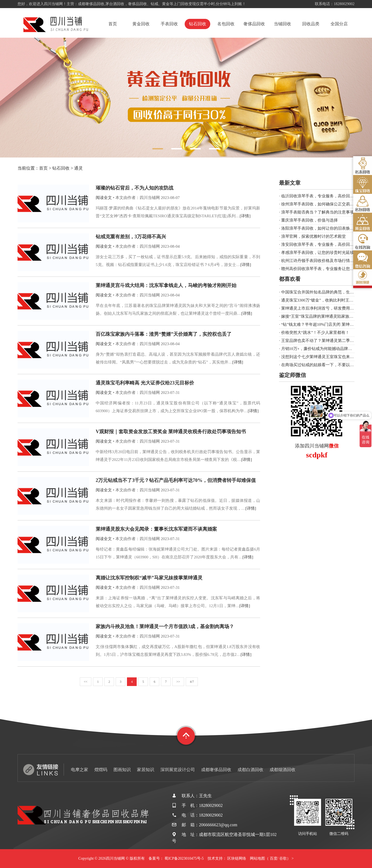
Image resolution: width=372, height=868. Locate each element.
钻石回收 (198, 24)
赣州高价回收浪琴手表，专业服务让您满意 (320, 269)
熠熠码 (101, 770)
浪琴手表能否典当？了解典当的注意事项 (318, 212)
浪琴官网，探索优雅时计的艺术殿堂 (314, 236)
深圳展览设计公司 (178, 770)
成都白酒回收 (250, 770)
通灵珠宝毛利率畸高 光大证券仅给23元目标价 (145, 383)
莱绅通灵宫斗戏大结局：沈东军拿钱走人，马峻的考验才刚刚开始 (166, 285)
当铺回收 (283, 24)
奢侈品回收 (254, 24)
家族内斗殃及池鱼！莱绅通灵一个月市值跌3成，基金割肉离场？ (165, 626)
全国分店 (339, 24)
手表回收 (169, 24)
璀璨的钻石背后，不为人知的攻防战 (135, 188)
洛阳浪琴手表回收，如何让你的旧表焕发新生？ (324, 228)
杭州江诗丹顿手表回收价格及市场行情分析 (320, 261)
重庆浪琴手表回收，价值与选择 (309, 220)
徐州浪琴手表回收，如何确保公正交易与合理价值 (326, 204)
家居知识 (146, 770)
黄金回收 (141, 24)
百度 (274, 858)
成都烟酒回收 (283, 770)
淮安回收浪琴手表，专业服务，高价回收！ (320, 244)
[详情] (245, 216)
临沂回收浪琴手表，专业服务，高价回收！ (320, 196)
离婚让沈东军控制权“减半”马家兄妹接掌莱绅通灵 (149, 578)
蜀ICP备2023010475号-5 (184, 858)
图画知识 (122, 770)
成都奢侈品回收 (216, 770)
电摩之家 (80, 770)
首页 (113, 24)
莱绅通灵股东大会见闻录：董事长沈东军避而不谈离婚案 (156, 529)
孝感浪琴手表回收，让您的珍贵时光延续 (318, 253)
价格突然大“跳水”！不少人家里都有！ (315, 332)
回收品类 (311, 24)
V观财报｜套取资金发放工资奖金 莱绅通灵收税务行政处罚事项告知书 (171, 432)
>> (178, 682)
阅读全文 (104, 198)
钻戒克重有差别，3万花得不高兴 (131, 237)
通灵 (78, 168)
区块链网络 (237, 858)
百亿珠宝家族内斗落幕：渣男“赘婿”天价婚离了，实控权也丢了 (164, 334)
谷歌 (283, 858)
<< (86, 682)
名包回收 (226, 24)
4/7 (192, 682)
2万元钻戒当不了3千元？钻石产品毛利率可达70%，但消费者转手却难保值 (176, 480)
